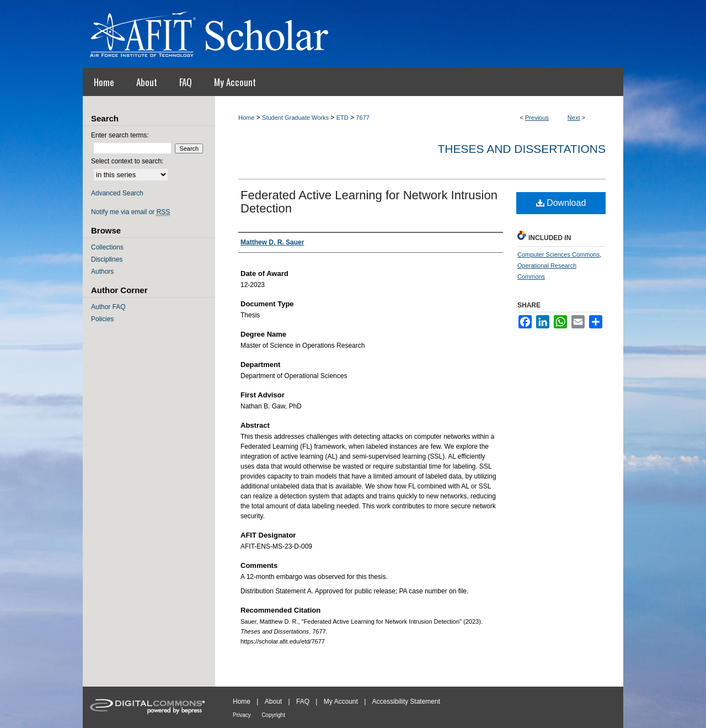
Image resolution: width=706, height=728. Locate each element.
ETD (343, 118)
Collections (107, 247)
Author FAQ (108, 307)
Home (246, 118)
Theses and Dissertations (522, 149)
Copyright (273, 715)
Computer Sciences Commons (558, 254)
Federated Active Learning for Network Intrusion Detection (369, 202)
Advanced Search (117, 193)
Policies (102, 319)
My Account (341, 702)
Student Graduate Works (295, 118)
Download (561, 203)
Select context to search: (127, 161)
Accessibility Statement (406, 702)
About (273, 702)
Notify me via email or (130, 212)
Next (574, 118)
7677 (362, 118)
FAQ (303, 702)
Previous (537, 118)
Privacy (242, 715)
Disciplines (107, 259)
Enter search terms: (120, 135)
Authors (102, 272)
